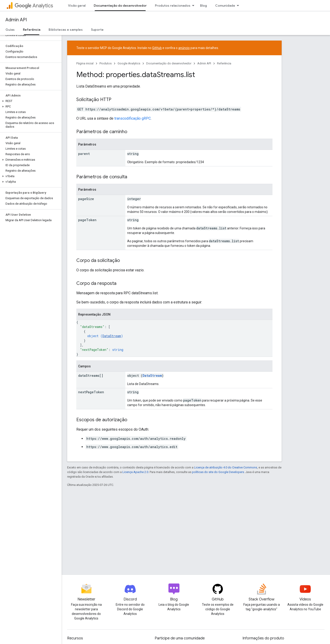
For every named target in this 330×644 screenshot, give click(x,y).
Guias (10, 30)
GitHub (157, 48)
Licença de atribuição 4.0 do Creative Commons (226, 467)
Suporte (97, 30)
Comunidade (225, 6)
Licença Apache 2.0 (135, 472)
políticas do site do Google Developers (218, 472)
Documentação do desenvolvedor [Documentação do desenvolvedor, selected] (120, 6)
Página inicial (85, 63)
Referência (224, 63)
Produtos (106, 63)
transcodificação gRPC (133, 118)
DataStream (112, 336)
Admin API (16, 20)
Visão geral (77, 6)
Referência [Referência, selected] (32, 30)
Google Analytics (129, 63)
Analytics (34, 6)
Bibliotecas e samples (66, 30)
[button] (30, 101)
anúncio (184, 48)
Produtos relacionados (173, 6)
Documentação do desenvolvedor (169, 63)
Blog (203, 6)
